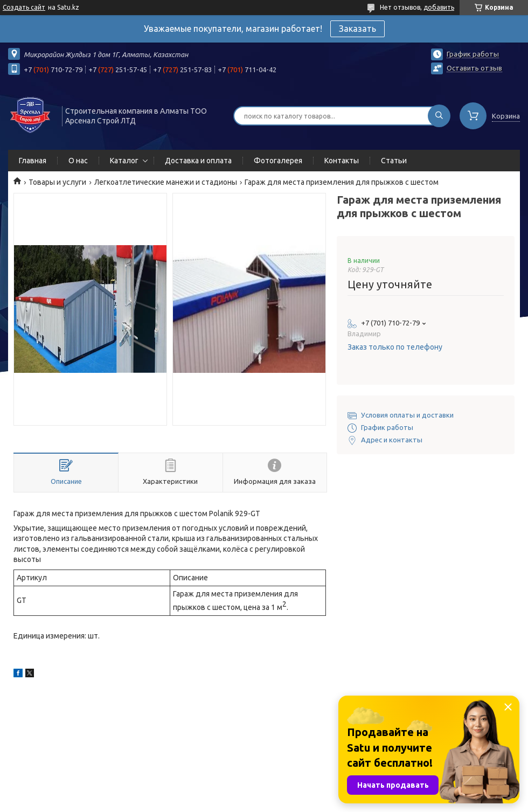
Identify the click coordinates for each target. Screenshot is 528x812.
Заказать (357, 29)
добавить (439, 7)
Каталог (124, 161)
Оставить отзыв (474, 68)
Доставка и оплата (198, 161)
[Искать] (439, 116)
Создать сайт (24, 7)
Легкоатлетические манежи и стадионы (166, 182)
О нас (78, 161)
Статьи (394, 161)
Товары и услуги (57, 182)
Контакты (342, 161)
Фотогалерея (278, 161)
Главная (33, 161)
